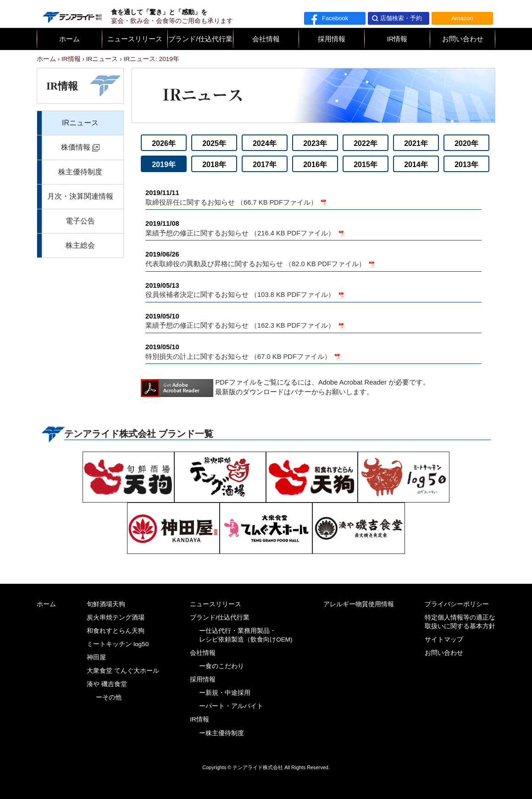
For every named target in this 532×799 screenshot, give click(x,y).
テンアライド (72, 14)
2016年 (315, 165)
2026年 (164, 143)
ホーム (69, 39)
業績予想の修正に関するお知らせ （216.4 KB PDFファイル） (313, 228)
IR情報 (397, 39)
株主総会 (80, 245)
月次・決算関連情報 (80, 196)
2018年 (214, 165)
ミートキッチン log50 (118, 644)
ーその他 (109, 697)
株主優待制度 (80, 172)
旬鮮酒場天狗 (106, 604)
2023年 (315, 143)
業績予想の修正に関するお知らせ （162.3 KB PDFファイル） (313, 321)
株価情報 (76, 147)
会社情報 (266, 39)
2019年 (164, 165)
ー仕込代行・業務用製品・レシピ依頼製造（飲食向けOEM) (246, 635)
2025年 (214, 143)
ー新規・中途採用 (225, 693)
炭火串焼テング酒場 (116, 617)
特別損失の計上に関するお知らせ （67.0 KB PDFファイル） (313, 351)
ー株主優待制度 (222, 733)
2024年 (265, 143)
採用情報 (332, 39)
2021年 (416, 143)
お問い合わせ (463, 39)
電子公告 (80, 221)
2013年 (466, 165)
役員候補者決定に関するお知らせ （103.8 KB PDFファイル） (313, 290)
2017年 (265, 165)
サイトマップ (444, 640)
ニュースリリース (135, 39)
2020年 (466, 143)
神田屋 (96, 657)
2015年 (366, 165)
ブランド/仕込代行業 (200, 39)
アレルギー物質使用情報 (359, 604)
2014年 (416, 165)
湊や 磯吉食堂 (107, 684)
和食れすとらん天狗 (116, 631)
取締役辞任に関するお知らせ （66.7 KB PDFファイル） (313, 197)
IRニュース (80, 123)
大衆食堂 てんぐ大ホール (123, 671)
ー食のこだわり (222, 666)
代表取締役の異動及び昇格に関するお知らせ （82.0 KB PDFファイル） (313, 259)
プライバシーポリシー (457, 604)
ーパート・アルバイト (231, 706)
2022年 (366, 143)
